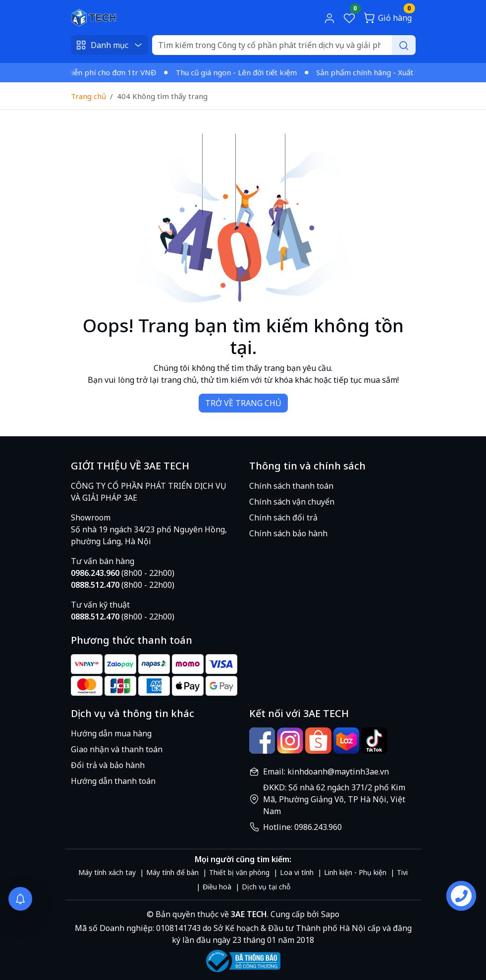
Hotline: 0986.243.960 (302, 827)
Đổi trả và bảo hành (108, 765)
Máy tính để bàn (172, 872)
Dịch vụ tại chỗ (266, 887)
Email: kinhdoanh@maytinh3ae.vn (326, 772)
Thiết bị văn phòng (239, 872)
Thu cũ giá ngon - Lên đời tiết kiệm (240, 72)
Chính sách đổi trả (283, 517)
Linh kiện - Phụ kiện (355, 872)
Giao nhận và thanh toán (117, 749)
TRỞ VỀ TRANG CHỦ (243, 403)
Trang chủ (88, 96)
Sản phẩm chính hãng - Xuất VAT (376, 72)
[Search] (284, 45)
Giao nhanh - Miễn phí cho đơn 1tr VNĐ (91, 72)
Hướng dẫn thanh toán (113, 781)
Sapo (329, 914)
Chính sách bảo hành (288, 533)
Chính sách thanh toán (291, 486)
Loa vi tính (297, 872)
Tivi (402, 872)
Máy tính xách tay (107, 872)
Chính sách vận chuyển (292, 502)
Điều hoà (217, 887)
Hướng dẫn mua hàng (111, 733)
